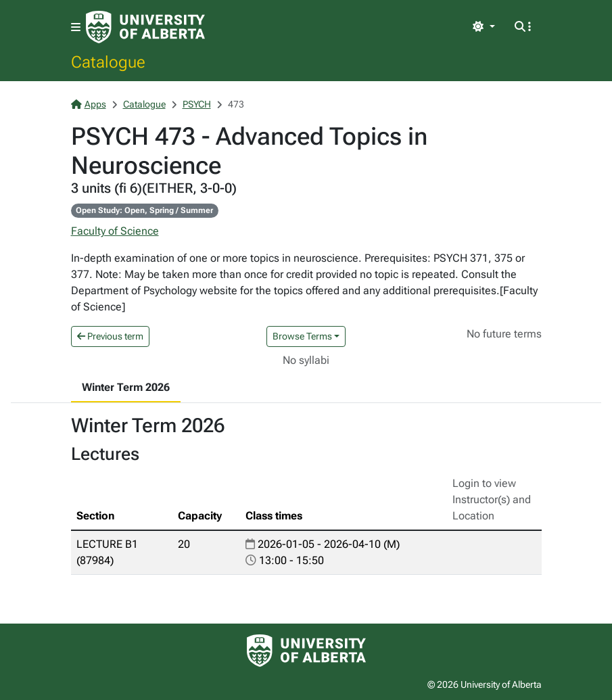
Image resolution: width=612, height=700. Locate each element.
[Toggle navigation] (76, 27)
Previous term (110, 336)
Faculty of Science (115, 231)
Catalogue (108, 62)
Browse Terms (302, 336)
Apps (89, 104)
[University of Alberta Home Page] (145, 27)
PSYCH (197, 104)
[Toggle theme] (484, 27)
